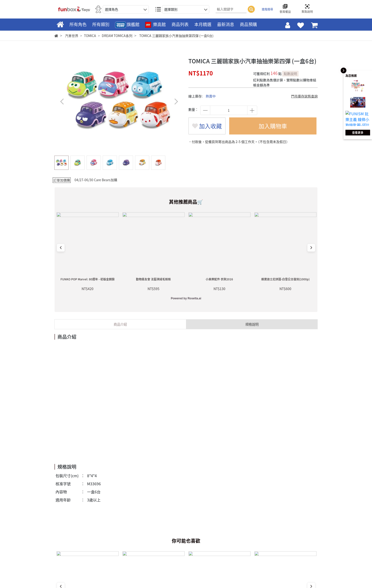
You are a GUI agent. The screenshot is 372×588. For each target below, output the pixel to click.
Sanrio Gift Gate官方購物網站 (294, 539)
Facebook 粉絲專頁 (73, 560)
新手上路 (159, 523)
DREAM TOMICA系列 (117, 36)
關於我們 (212, 523)
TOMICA (90, 36)
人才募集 (212, 535)
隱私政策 (212, 542)
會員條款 (159, 542)
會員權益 (159, 548)
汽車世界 (72, 36)
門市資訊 (212, 529)
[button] (176, 101)
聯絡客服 (159, 535)
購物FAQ (159, 529)
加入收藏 (207, 126)
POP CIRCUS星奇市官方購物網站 (297, 531)
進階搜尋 (267, 9)
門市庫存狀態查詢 (304, 96)
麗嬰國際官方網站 (284, 523)
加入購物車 (273, 126)
